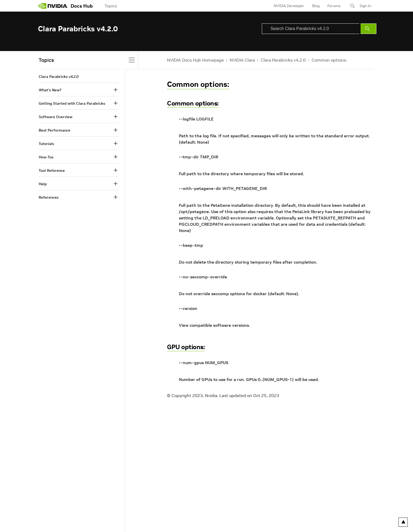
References (49, 197)
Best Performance (55, 130)
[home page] (53, 6)
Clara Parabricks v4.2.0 (283, 60)
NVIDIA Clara (242, 60)
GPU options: (186, 347)
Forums (334, 6)
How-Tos (46, 157)
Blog (316, 6)
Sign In (365, 6)
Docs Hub (82, 6)
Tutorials (46, 144)
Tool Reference (52, 170)
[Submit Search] (368, 29)
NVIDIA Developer (289, 6)
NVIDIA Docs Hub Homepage (195, 60)
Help (43, 184)
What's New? (50, 90)
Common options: (329, 60)
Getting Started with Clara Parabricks (72, 103)
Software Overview (56, 117)
